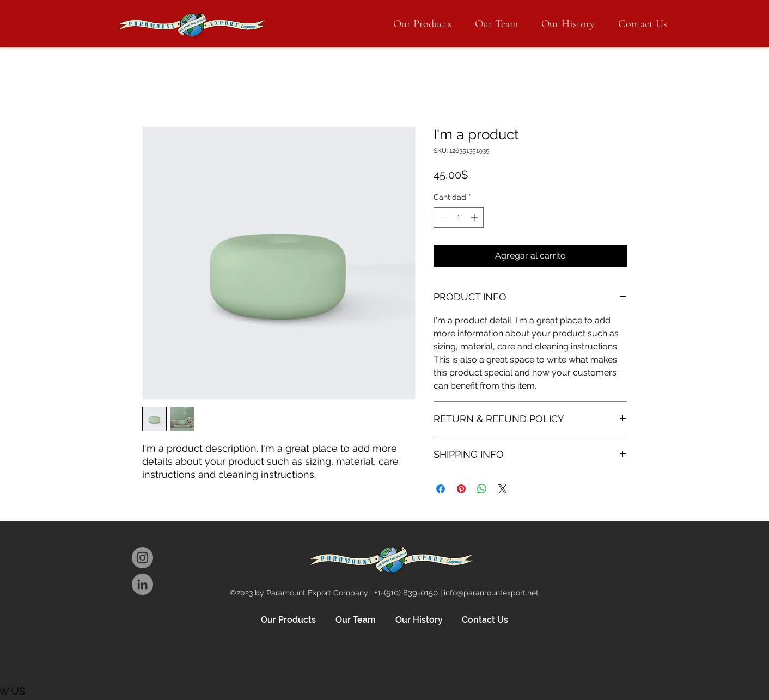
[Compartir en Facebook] (441, 489)
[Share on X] (503, 489)
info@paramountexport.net (491, 593)
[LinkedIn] (142, 584)
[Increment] (475, 217)
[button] (422, 24)
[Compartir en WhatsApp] (482, 489)
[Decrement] (442, 217)
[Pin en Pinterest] (461, 489)
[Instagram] (142, 558)
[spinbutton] (459, 217)
